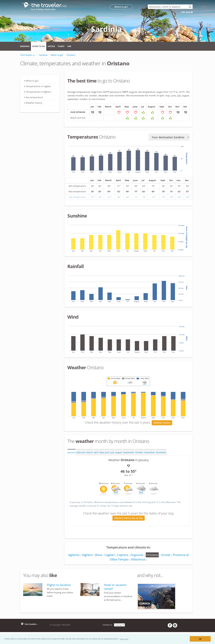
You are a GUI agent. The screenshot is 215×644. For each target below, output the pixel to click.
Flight (61, 46)
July (112, 452)
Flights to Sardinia (59, 585)
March (90, 452)
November (150, 452)
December (161, 452)
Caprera (123, 555)
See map (187, 12)
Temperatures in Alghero (39, 92)
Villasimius (138, 559)
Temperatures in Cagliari (38, 86)
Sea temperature (34, 97)
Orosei (166, 555)
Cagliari (110, 555)
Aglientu (74, 555)
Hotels (51, 46)
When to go (39, 46)
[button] (124, 639)
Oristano (152, 555)
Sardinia (25, 46)
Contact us (107, 625)
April (96, 452)
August (119, 452)
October (139, 452)
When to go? (32, 81)
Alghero (87, 555)
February (81, 452)
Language (119, 625)
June (107, 452)
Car (69, 46)
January (72, 452)
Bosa (99, 555)
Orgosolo (137, 555)
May (102, 452)
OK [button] (200, 639)
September (129, 452)
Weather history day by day (129, 518)
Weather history (162, 423)
